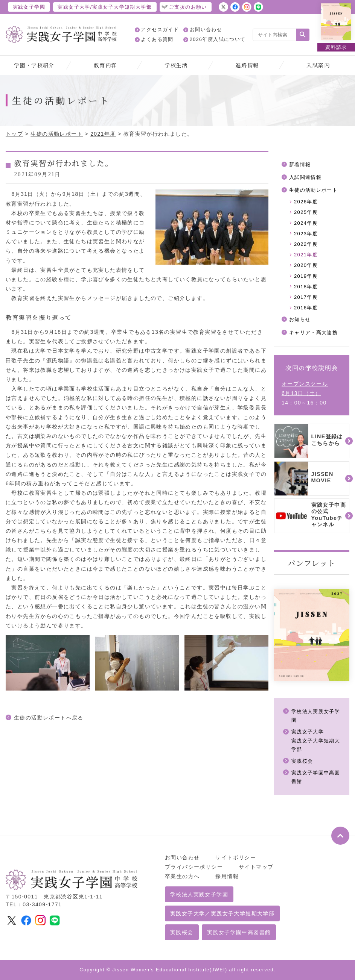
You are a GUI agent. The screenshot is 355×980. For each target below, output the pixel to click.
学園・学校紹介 (34, 65)
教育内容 (105, 65)
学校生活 (176, 65)
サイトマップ (256, 867)
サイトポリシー (236, 857)
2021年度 (103, 134)
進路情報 (247, 65)
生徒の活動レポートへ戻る (49, 718)
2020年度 (306, 265)
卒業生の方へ (182, 876)
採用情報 (227, 876)
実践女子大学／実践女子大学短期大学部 (222, 913)
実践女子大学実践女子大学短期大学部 (316, 741)
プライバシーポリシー (194, 867)
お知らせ (300, 319)
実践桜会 (302, 761)
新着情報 (300, 164)
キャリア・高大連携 (314, 332)
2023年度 (306, 234)
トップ (14, 134)
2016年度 (306, 308)
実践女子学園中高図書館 (239, 932)
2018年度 (306, 287)
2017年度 (306, 297)
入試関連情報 (305, 177)
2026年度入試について (218, 39)
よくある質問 (157, 39)
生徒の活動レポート (57, 134)
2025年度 (306, 212)
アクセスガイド (160, 30)
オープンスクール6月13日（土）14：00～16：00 (305, 393)
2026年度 (306, 202)
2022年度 (306, 244)
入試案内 (318, 65)
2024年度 (306, 223)
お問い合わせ (206, 30)
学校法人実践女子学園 (199, 894)
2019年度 (306, 276)
